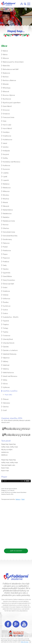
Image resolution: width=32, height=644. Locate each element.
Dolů (23, 499)
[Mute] (25, 481)
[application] (16, 481)
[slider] (14, 481)
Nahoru (18, 499)
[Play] (2, 481)
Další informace (25, 642)
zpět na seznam (16, 551)
